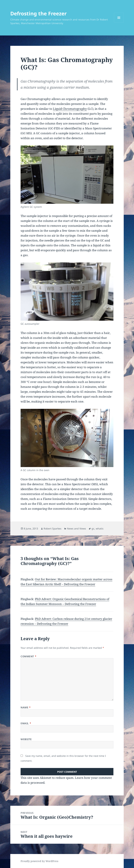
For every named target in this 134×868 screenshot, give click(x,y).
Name (26, 707)
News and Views (77, 529)
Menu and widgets (119, 22)
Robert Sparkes (53, 529)
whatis (100, 529)
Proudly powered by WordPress (39, 861)
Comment (28, 656)
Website (26, 739)
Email (26, 723)
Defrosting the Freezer (38, 13)
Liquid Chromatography (70, 109)
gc (93, 529)
